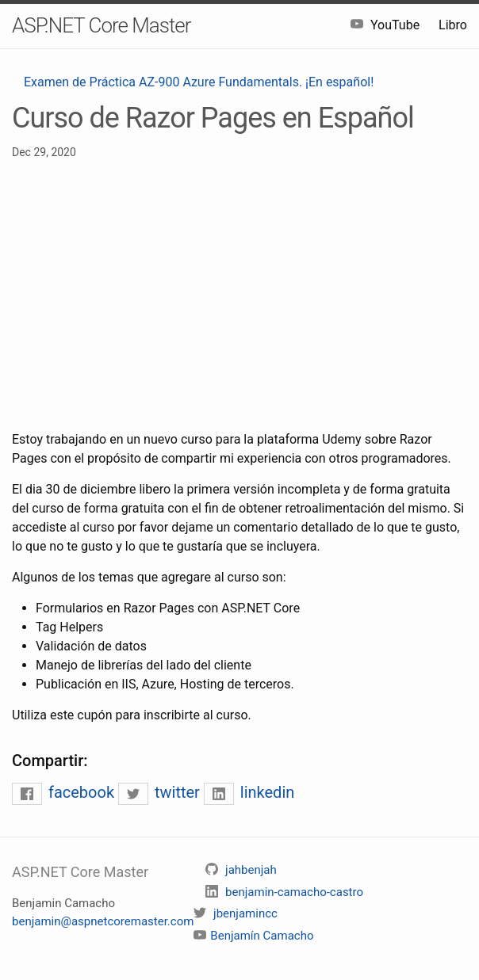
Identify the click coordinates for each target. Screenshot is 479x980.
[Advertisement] (239, 296)
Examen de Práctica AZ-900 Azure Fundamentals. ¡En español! (199, 82)
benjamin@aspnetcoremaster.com (103, 921)
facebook (65, 792)
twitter (161, 792)
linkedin (249, 792)
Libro (453, 25)
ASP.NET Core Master (102, 25)
